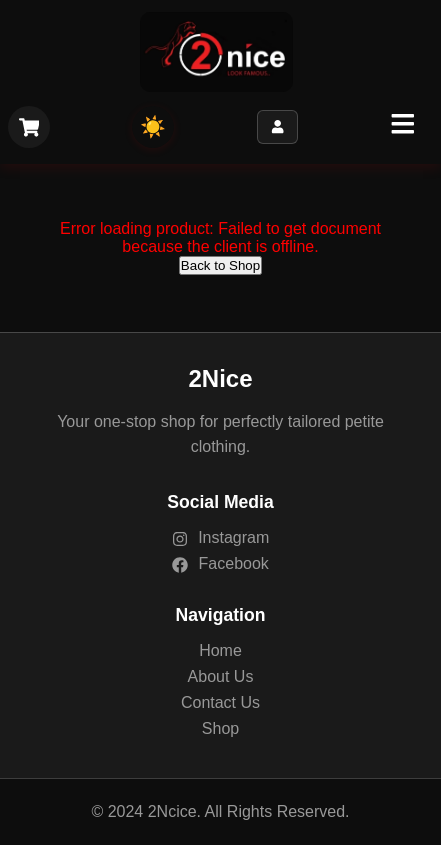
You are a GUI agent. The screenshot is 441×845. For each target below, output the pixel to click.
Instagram (221, 537)
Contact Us (220, 702)
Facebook (220, 563)
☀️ (153, 126)
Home (220, 650)
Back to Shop (220, 265)
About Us (221, 676)
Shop (220, 728)
